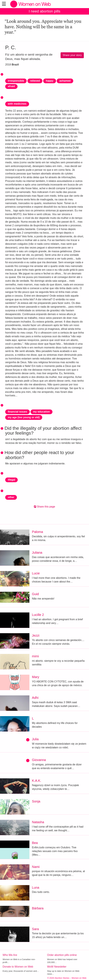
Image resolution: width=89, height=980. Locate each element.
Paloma (38, 532)
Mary (36, 677)
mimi (35, 656)
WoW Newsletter (57, 967)
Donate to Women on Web (18, 967)
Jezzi (36, 635)
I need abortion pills (44, 11)
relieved (35, 81)
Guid (35, 594)
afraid (11, 86)
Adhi (35, 698)
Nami (36, 867)
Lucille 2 (38, 615)
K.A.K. (37, 781)
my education (41, 412)
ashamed (65, 81)
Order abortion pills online (62, 955)
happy (50, 81)
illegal (11, 480)
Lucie (36, 573)
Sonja (36, 801)
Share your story (72, 55)
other (11, 497)
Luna (36, 888)
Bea (35, 843)
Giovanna (39, 760)
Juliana (37, 553)
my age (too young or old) (24, 417)
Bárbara (38, 908)
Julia (35, 739)
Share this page (45, 507)
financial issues (17, 412)
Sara (35, 929)
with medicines (17, 104)
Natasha (38, 822)
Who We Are (10, 955)
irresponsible (16, 81)
